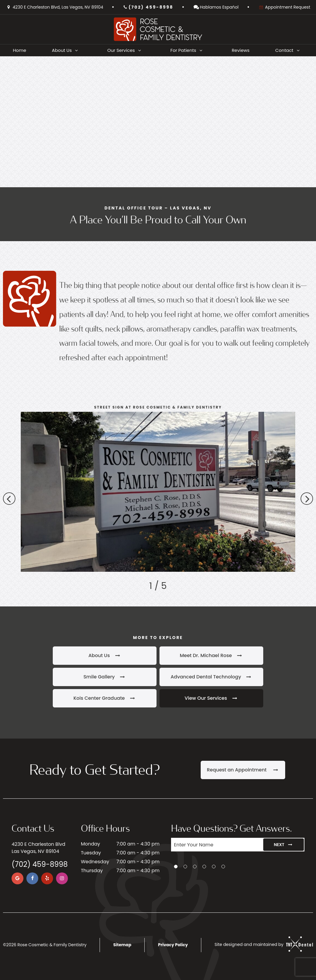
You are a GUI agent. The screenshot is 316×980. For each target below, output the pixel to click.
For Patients (188, 50)
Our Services (126, 50)
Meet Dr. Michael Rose (211, 655)
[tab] (176, 867)
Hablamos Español (216, 7)
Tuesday (91, 853)
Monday (91, 844)
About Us (67, 50)
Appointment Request (284, 7)
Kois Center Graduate (105, 698)
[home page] (158, 29)
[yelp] (47, 878)
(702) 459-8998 (148, 7)
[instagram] (62, 878)
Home (19, 50)
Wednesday (95, 862)
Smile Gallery (104, 677)
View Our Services (211, 698)
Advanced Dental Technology (211, 677)
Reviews (241, 50)
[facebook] (32, 878)
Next (284, 845)
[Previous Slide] (9, 499)
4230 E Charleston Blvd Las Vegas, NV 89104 (38, 848)
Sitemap (122, 945)
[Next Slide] (307, 499)
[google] (17, 878)
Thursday (92, 871)
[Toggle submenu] (77, 50)
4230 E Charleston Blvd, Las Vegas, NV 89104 (54, 7)
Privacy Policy (173, 945)
